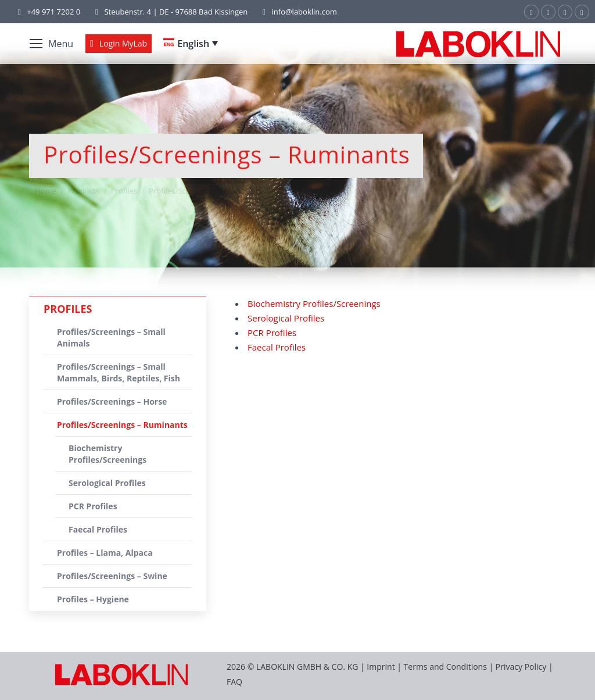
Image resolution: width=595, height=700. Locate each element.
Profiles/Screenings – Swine (112, 576)
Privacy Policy (521, 667)
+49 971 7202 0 (53, 12)
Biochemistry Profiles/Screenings (314, 303)
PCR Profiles (272, 333)
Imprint (381, 667)
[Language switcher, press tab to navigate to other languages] (191, 44)
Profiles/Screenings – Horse (112, 401)
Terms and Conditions (447, 667)
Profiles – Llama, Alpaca (105, 553)
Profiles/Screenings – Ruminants (122, 425)
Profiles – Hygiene (93, 599)
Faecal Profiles (277, 347)
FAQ (234, 682)
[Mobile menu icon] (51, 44)
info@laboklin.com (298, 12)
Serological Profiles (286, 318)
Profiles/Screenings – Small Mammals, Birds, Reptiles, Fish (119, 372)
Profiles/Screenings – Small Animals (111, 337)
